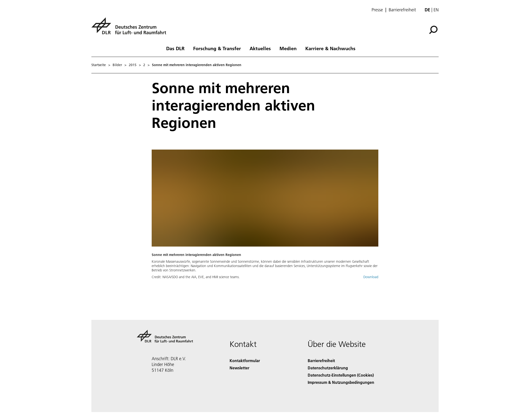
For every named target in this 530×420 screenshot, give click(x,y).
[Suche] (433, 30)
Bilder (117, 65)
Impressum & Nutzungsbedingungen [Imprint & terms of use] (341, 382)
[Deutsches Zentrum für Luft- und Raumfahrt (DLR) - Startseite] (131, 29)
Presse (377, 10)
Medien (288, 48)
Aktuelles (260, 48)
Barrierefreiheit (402, 10)
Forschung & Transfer (217, 48)
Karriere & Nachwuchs (330, 48)
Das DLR (175, 48)
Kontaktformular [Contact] (245, 361)
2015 (133, 65)
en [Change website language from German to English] (436, 10)
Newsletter (239, 368)
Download (371, 277)
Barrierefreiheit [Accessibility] (321, 361)
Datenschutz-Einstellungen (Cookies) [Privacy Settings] (341, 375)
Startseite (99, 65)
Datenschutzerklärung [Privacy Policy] (328, 368)
